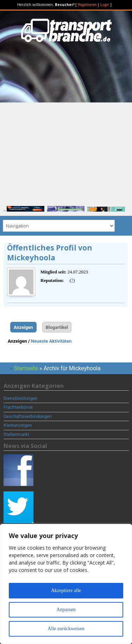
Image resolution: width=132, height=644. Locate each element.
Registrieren (87, 5)
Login (105, 5)
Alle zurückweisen (66, 629)
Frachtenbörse (18, 407)
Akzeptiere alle (66, 590)
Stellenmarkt (16, 434)
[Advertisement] (66, 152)
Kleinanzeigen (18, 425)
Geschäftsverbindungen (28, 416)
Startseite (26, 368)
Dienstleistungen (21, 398)
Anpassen (66, 610)
